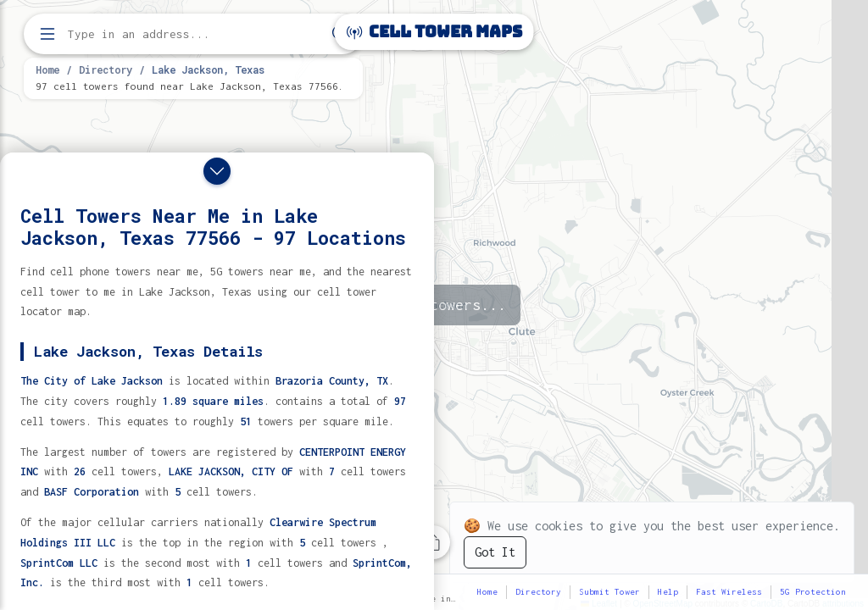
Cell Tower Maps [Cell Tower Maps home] (434, 32)
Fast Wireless (729, 592)
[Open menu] (47, 34)
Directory (106, 69)
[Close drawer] (217, 171)
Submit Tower (609, 592)
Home (47, 69)
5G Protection (813, 592)
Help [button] (668, 592)
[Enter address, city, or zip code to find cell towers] (195, 34)
